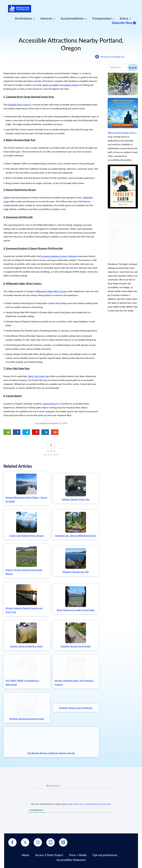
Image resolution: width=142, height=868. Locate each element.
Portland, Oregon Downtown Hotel (27, 719)
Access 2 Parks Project (49, 855)
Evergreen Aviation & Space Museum (59, 256)
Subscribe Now (124, 23)
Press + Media (78, 855)
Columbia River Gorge (18, 105)
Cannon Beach (50, 404)
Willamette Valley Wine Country (52, 291)
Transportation (102, 18)
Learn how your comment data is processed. (90, 804)
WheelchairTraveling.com (113, 57)
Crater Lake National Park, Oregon (27, 536)
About (25, 855)
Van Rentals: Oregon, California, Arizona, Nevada (51, 753)
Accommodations (72, 18)
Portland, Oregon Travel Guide (76, 646)
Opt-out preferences (105, 855)
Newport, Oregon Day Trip (76, 572)
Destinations (24, 18)
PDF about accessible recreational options (58, 85)
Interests (46, 18)
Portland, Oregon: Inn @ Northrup (76, 708)
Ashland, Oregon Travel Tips (76, 499)
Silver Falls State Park (39, 376)
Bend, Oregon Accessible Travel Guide (76, 610)
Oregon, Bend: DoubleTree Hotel (26, 646)
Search (133, 68)
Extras (124, 18)
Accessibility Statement (71, 860)
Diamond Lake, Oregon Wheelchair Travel (76, 536)
